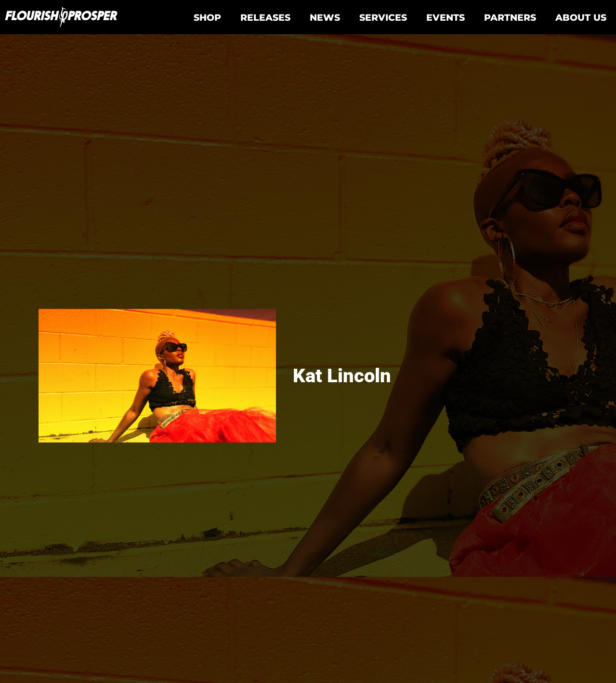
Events (446, 17)
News (325, 17)
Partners (510, 17)
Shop (207, 17)
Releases (265, 17)
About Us (581, 17)
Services (383, 17)
